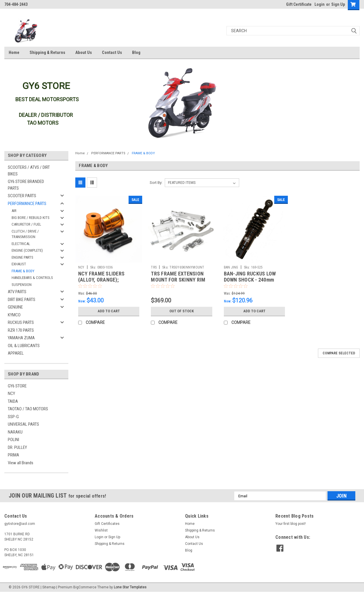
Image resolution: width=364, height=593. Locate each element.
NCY (11, 393)
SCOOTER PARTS (22, 196)
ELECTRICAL (21, 244)
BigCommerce (85, 587)
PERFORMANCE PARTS (27, 204)
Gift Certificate (299, 4)
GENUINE (15, 307)
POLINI (13, 440)
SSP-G (13, 417)
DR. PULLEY (17, 447)
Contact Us (112, 52)
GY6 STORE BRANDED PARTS (26, 185)
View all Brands (21, 463)
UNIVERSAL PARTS (23, 424)
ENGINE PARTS (22, 257)
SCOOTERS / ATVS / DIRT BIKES (29, 171)
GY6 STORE (17, 386)
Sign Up (338, 4)
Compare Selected (339, 353)
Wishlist (101, 530)
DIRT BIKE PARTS (22, 300)
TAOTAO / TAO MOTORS (28, 409)
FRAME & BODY (23, 271)
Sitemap (49, 587)
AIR (14, 211)
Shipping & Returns (47, 52)
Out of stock (181, 311)
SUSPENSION (22, 285)
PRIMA (13, 455)
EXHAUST (19, 264)
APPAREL (16, 353)
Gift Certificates (107, 524)
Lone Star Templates (130, 587)
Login (320, 4)
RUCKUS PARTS (21, 322)
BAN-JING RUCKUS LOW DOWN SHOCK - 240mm (250, 277)
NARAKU (15, 432)
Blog (136, 52)
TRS (154, 267)
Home (14, 52)
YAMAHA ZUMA (21, 338)
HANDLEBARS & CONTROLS (32, 278)
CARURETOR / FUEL (26, 224)
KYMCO (14, 315)
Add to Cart (109, 311)
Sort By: (156, 183)
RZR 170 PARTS (21, 330)
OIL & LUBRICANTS (24, 346)
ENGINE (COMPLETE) (27, 250)
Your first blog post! (291, 524)
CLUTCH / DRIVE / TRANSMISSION (25, 234)
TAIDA (13, 401)
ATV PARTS (17, 292)
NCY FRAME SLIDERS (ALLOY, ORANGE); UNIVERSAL (101, 280)
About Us (84, 52)
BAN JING (231, 267)
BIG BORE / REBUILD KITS (31, 218)
